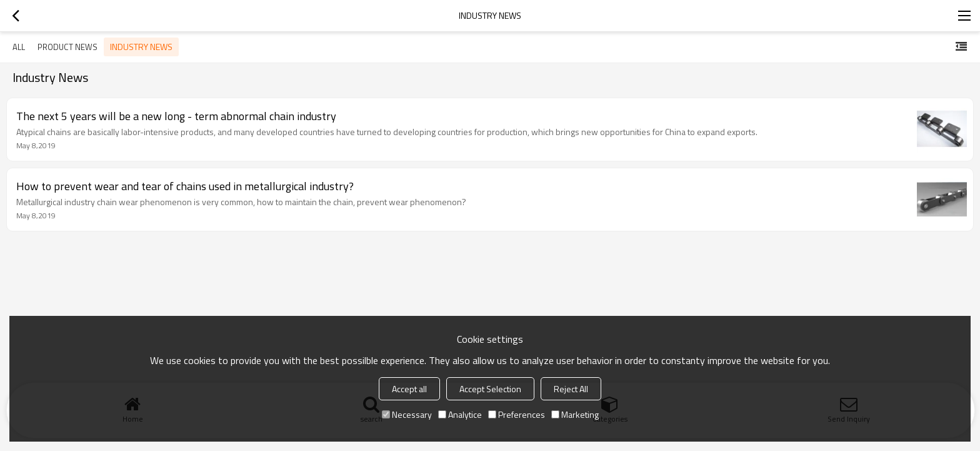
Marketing (575, 414)
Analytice (460, 414)
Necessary (407, 414)
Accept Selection (490, 389)
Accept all (409, 389)
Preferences (517, 414)
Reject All (571, 389)
